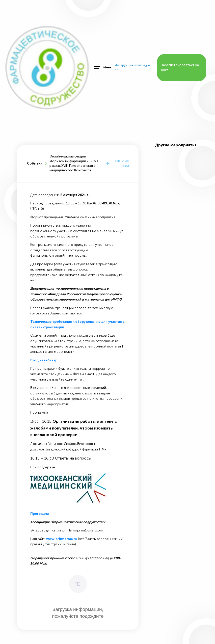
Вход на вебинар (44, 360)
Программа (39, 514)
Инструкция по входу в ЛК (132, 68)
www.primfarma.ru (62, 539)
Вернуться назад (122, 163)
